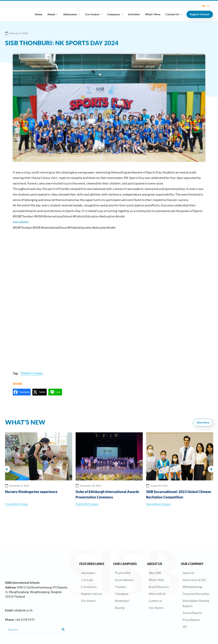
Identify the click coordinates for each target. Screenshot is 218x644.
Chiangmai (122, 573)
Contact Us (174, 14)
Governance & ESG (194, 559)
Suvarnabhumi (124, 559)
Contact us (155, 580)
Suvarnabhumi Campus (158, 503)
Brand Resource (159, 566)
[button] (7, 468)
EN (206, 6)
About (53, 14)
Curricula (87, 559)
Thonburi (121, 566)
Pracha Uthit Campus (16, 503)
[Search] (63, 629)
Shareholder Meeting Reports (196, 582)
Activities (134, 14)
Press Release (191, 599)
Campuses (115, 14)
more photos (21, 222)
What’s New (153, 14)
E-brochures (89, 566)
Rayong (120, 586)
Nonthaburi (122, 580)
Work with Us (157, 573)
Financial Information (196, 573)
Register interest (91, 573)
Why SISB (155, 552)
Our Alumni (88, 580)
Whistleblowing (192, 566)
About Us (188, 552)
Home (39, 14)
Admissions (72, 14)
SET (185, 606)
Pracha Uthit (123, 552)
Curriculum (94, 14)
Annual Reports (192, 592)
